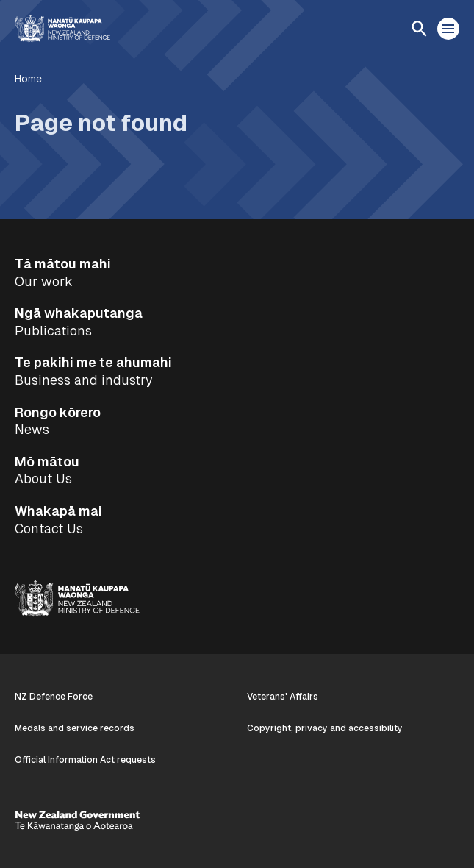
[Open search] (419, 29)
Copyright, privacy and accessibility (325, 728)
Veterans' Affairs (283, 697)
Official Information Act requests (85, 760)
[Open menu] (448, 29)
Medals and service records (75, 728)
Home (28, 79)
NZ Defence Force (54, 697)
